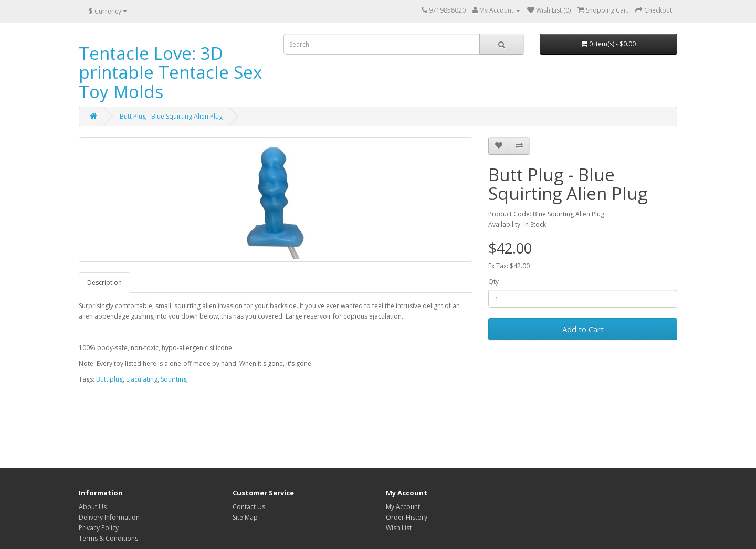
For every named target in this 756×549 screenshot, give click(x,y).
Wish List (399, 528)
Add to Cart (583, 329)
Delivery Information (109, 517)
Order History (407, 517)
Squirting (174, 379)
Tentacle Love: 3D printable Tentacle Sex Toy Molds (170, 72)
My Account (403, 507)
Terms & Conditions (108, 538)
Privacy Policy (99, 528)
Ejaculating (142, 379)
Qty (493, 282)
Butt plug (109, 379)
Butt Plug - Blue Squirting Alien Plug (171, 116)
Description (104, 283)
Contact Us (249, 507)
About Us (93, 507)
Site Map (245, 517)
